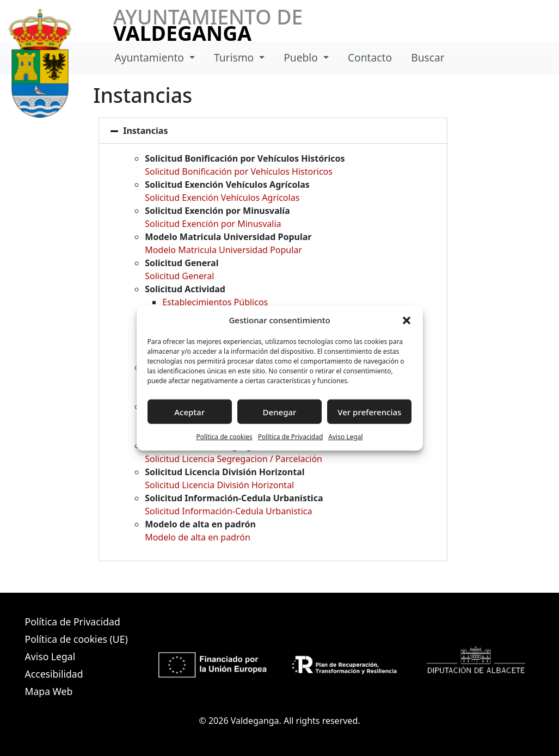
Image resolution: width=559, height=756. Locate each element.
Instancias (145, 131)
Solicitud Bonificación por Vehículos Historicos (239, 171)
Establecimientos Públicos (215, 302)
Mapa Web (49, 691)
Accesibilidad (54, 674)
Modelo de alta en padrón (198, 537)
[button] (407, 320)
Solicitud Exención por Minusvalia (213, 224)
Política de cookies (224, 437)
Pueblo (302, 57)
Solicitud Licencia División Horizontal (219, 485)
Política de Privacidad (291, 437)
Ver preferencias (369, 411)
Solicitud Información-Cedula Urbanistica (228, 511)
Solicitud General (179, 276)
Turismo (235, 57)
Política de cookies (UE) (76, 639)
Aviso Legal (345, 437)
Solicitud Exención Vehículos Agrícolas (222, 198)
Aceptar (189, 411)
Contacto (370, 57)
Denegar (280, 411)
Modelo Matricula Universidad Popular (223, 250)
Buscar (428, 57)
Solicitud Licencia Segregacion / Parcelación (234, 459)
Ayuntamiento (150, 57)
